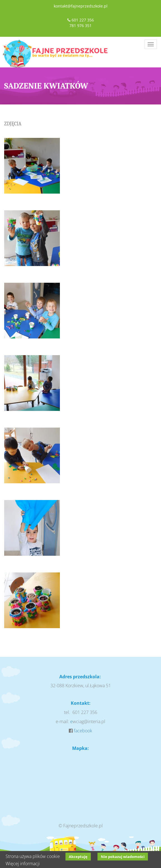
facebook (83, 731)
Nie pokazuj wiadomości (123, 857)
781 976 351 (80, 25)
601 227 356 (83, 20)
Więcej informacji (23, 864)
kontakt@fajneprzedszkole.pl (81, 6)
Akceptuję (78, 857)
